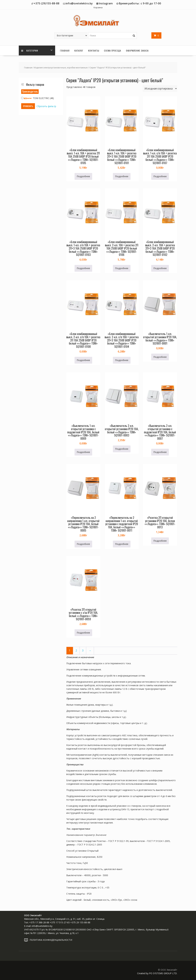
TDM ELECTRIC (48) (38, 98)
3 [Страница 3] (83, 651)
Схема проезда (113, 50)
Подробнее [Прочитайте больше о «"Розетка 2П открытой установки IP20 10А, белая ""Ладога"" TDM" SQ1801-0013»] (160, 541)
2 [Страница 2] (76, 651)
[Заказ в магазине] (160, 89)
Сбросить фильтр (46, 106)
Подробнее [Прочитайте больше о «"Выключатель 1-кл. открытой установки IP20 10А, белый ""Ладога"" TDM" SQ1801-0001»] (160, 357)
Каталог (79, 50)
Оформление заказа (137, 50)
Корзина (98, 7)
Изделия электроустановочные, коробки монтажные (61, 68)
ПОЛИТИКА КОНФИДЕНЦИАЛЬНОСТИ (51, 940)
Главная (65, 50)
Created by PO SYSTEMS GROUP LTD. (157, 973)
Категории (30, 50)
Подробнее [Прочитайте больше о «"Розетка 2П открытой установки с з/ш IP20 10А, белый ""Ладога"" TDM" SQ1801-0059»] (83, 633)
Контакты (94, 50)
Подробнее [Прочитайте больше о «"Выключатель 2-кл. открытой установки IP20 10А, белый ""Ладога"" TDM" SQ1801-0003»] (122, 449)
